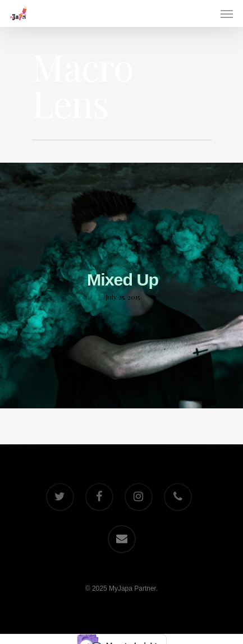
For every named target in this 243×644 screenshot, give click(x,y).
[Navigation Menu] (227, 13)
